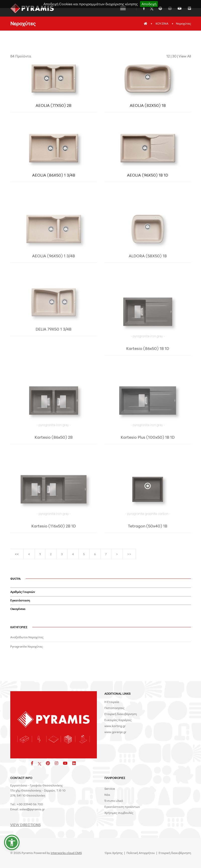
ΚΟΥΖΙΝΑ (162, 23)
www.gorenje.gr (115, 732)
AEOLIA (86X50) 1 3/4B (54, 175)
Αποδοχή (149, 4)
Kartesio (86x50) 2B (54, 484)
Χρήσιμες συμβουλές (119, 813)
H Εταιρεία (112, 702)
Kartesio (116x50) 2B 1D (54, 573)
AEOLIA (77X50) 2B (53, 105)
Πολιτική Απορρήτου (141, 853)
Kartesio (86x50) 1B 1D (148, 396)
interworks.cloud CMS (66, 853)
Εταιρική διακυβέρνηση (121, 714)
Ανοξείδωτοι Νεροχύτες (27, 637)
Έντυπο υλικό (114, 801)
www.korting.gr (115, 726)
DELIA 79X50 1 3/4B (53, 376)
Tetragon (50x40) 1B (148, 573)
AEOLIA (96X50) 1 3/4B (53, 291)
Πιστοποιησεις (114, 708)
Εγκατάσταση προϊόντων (122, 807)
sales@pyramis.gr (32, 809)
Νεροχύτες (183, 23)
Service (110, 789)
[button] (12, 842)
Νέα (107, 795)
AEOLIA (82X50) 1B (148, 105)
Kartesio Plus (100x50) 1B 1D (148, 484)
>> (129, 560)
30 (174, 56)
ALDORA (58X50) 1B (148, 291)
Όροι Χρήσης (114, 853)
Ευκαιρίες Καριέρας (118, 720)
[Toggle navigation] (123, 8)
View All (185, 56)
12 (168, 56)
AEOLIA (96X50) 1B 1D (148, 175)
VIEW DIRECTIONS (25, 825)
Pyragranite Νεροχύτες (26, 646)
